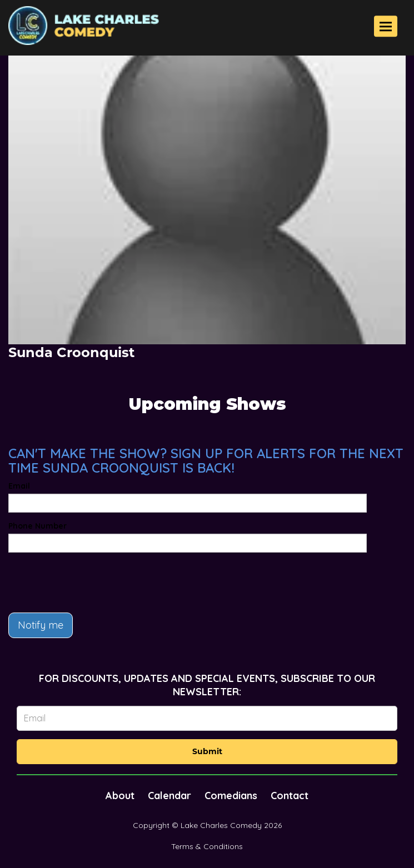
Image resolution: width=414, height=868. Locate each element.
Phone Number (38, 526)
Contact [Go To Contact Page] (290, 796)
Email (19, 486)
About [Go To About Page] (120, 796)
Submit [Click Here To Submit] (207, 751)
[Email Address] (207, 718)
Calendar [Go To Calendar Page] (169, 796)
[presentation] (93, 583)
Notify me (41, 625)
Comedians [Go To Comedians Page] (231, 796)
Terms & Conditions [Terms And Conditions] (207, 846)
